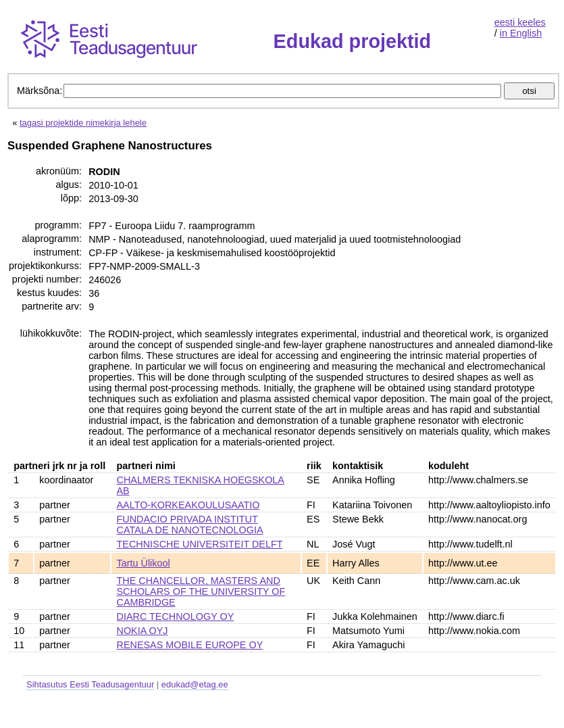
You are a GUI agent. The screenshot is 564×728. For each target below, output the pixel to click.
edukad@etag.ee (195, 684)
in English (521, 33)
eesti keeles (520, 22)
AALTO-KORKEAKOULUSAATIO (188, 505)
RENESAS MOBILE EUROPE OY (190, 645)
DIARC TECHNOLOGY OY (176, 616)
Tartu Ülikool (144, 563)
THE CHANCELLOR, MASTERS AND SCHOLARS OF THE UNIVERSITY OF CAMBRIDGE (201, 591)
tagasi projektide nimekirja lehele (83, 123)
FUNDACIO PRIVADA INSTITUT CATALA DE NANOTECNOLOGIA (190, 525)
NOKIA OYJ (143, 631)
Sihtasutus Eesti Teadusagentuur (90, 684)
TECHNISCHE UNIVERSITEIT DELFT (200, 544)
